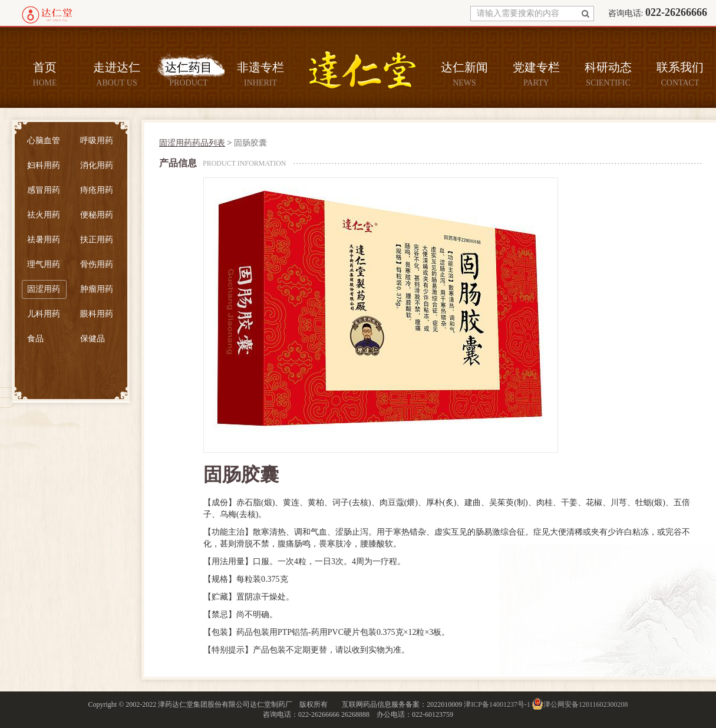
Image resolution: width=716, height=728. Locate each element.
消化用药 (97, 165)
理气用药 (44, 264)
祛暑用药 (44, 240)
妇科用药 (44, 165)
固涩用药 (44, 289)
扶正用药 (97, 240)
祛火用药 (44, 215)
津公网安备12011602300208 (586, 704)
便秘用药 (97, 215)
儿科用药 (44, 314)
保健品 (93, 339)
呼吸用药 (97, 141)
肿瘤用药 (97, 289)
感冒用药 (44, 190)
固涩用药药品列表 (192, 143)
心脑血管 (44, 141)
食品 (35, 339)
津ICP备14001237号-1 (497, 704)
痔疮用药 (97, 190)
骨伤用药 (97, 264)
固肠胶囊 (250, 143)
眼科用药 (97, 314)
